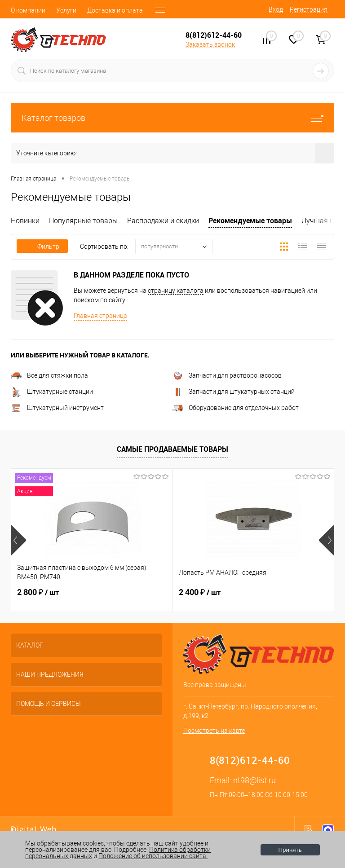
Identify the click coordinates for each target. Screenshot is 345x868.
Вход (276, 9)
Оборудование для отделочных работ (236, 408)
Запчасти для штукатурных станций (234, 392)
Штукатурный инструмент (57, 408)
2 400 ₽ (200, 592)
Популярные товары (83, 221)
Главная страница (100, 316)
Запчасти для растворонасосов (227, 375)
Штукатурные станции (52, 392)
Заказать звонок (210, 44)
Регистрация (309, 9)
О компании (28, 10)
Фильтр (42, 247)
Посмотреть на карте (214, 731)
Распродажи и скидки (163, 221)
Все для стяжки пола (49, 375)
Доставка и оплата (115, 10)
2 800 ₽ (38, 592)
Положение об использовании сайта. (153, 856)
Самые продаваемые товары (172, 449)
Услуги (66, 10)
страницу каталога (176, 291)
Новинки (25, 221)
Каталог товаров (172, 118)
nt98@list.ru (254, 780)
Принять (290, 850)
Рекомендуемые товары (250, 220)
